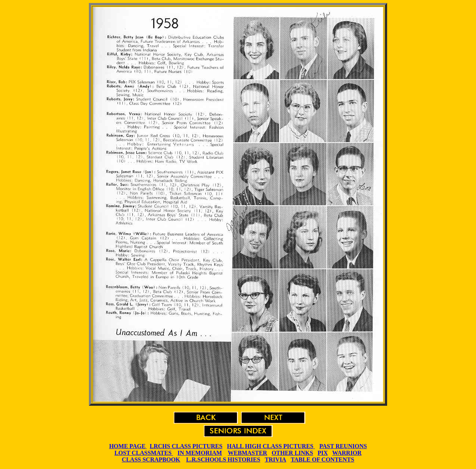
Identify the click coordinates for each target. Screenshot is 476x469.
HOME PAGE (127, 446)
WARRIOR (347, 453)
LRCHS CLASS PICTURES (186, 446)
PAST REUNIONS (343, 446)
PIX (323, 453)
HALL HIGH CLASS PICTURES (270, 446)
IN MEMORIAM (200, 453)
